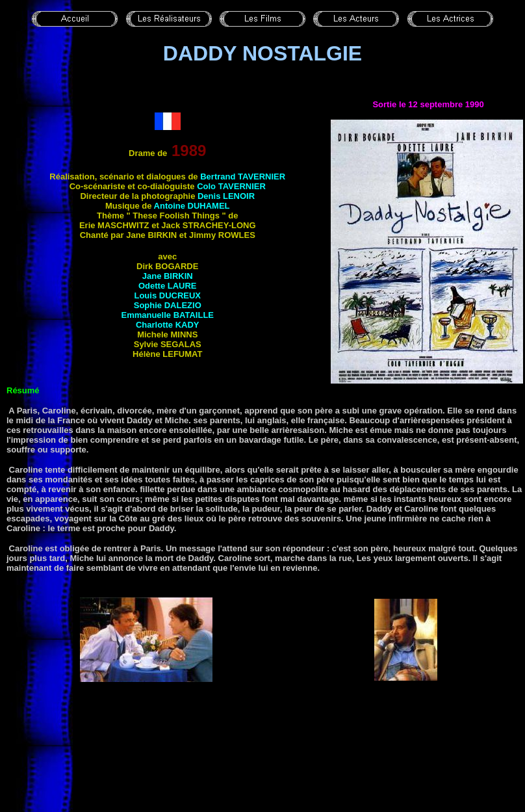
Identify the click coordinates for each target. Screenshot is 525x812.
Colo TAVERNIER (231, 186)
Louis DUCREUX (167, 295)
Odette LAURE (168, 286)
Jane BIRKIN (168, 276)
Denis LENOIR (226, 196)
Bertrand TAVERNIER (243, 177)
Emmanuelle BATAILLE (167, 315)
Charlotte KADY (168, 325)
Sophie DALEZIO (168, 305)
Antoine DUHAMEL (192, 206)
